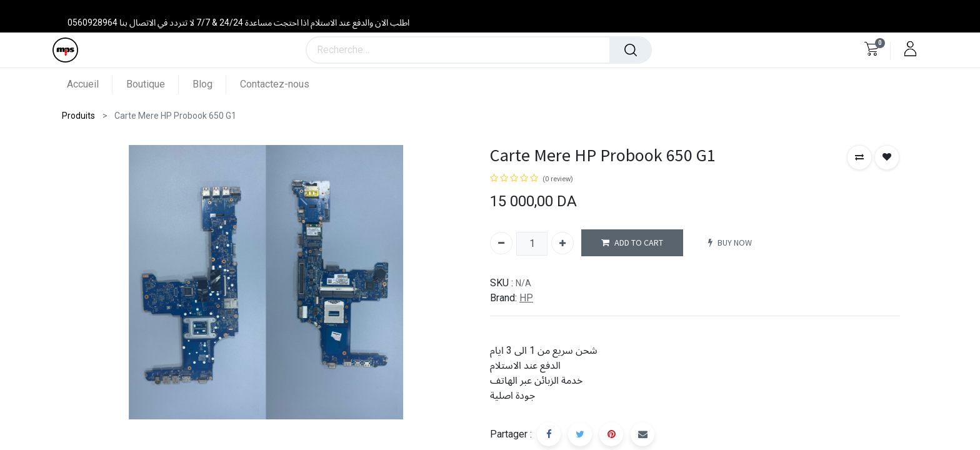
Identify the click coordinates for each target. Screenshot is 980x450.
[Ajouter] (562, 243)
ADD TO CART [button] (632, 243)
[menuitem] (90, 84)
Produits (78, 116)
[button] (859, 157)
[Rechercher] (631, 50)
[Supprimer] (501, 243)
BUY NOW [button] (730, 243)
